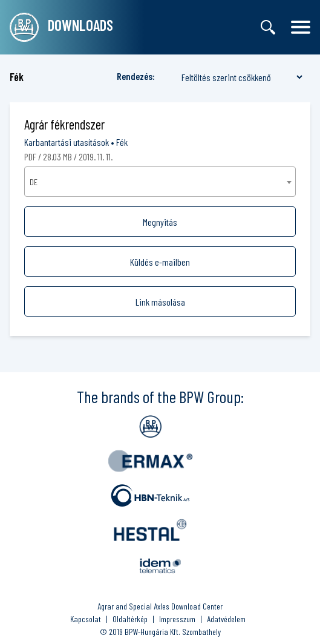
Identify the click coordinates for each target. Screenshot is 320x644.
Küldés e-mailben (160, 262)
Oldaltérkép (130, 619)
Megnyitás (160, 222)
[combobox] (160, 182)
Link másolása (160, 302)
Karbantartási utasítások (67, 142)
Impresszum (177, 619)
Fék (122, 142)
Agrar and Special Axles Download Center (160, 606)
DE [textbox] (34, 182)
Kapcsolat (86, 619)
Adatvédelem (226, 619)
